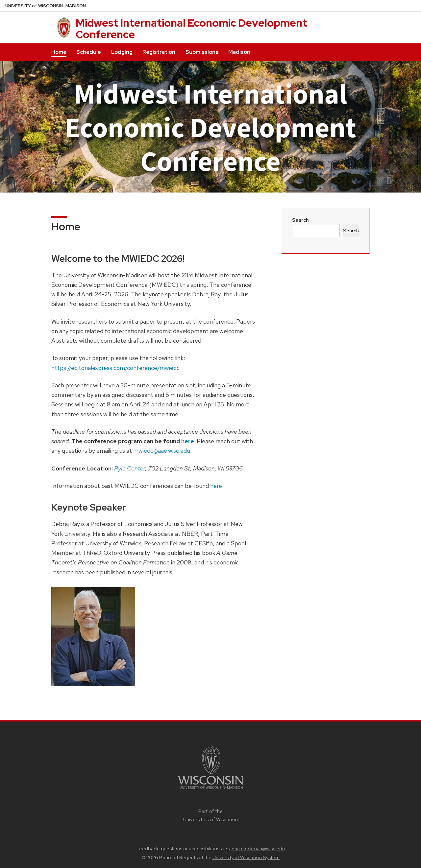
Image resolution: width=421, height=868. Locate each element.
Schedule (89, 52)
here (188, 441)
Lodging (122, 52)
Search (300, 220)
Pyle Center (130, 468)
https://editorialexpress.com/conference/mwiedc (115, 368)
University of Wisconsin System (246, 857)
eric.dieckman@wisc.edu (258, 849)
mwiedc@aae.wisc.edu (162, 451)
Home (59, 52)
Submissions (202, 52)
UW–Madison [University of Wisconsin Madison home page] (46, 6)
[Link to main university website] (210, 790)
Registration (159, 52)
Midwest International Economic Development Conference (191, 29)
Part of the (210, 815)
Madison (239, 52)
